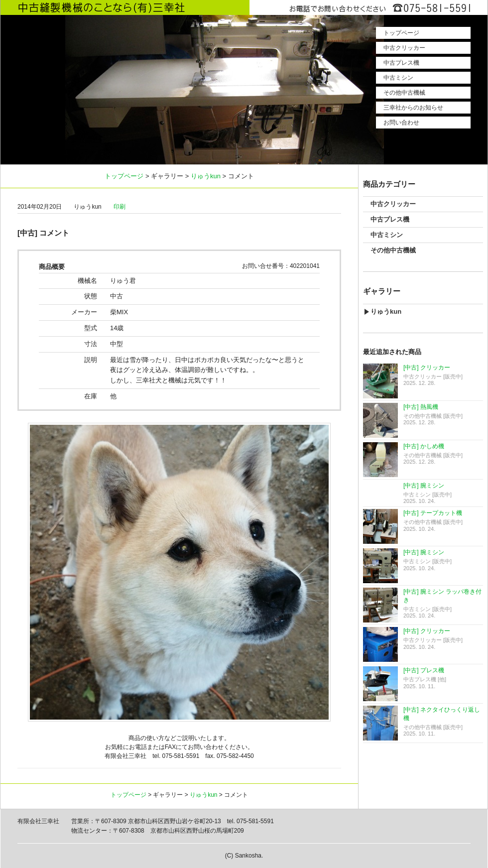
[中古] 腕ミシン (424, 486)
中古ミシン (398, 78)
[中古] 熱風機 (421, 407)
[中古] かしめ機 (424, 446)
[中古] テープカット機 (433, 513)
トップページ (401, 33)
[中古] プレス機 (424, 670)
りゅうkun (206, 176)
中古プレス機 (401, 63)
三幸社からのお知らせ (413, 108)
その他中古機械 (404, 93)
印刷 (120, 207)
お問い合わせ (401, 123)
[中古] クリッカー (427, 368)
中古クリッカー (404, 48)
